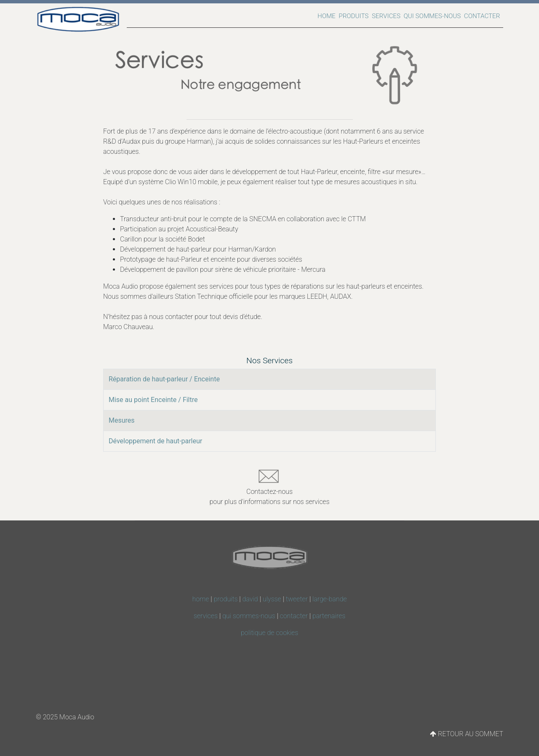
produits (226, 599)
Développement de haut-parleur (155, 441)
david (250, 599)
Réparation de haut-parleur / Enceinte (164, 379)
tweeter (297, 599)
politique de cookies (270, 633)
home (200, 599)
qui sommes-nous (249, 616)
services (206, 616)
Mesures (122, 420)
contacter (294, 616)
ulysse (272, 599)
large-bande (330, 599)
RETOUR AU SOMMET (467, 734)
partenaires (329, 616)
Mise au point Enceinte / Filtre (153, 400)
